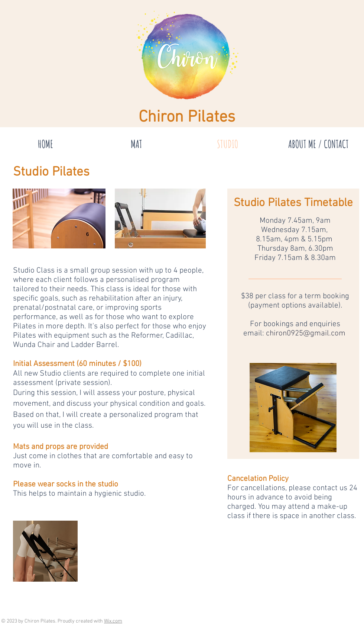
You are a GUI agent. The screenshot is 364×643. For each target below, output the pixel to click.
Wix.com (113, 621)
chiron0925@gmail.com (306, 333)
